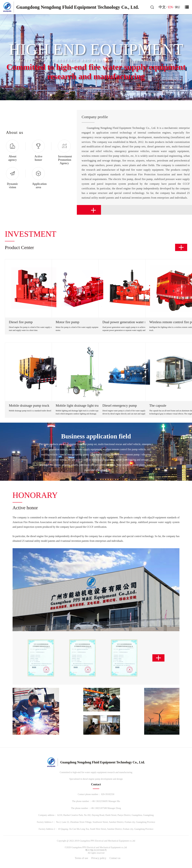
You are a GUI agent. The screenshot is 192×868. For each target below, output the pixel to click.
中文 (162, 7)
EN (170, 7)
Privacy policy (99, 858)
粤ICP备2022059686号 (96, 850)
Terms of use (81, 858)
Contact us (115, 858)
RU (178, 7)
